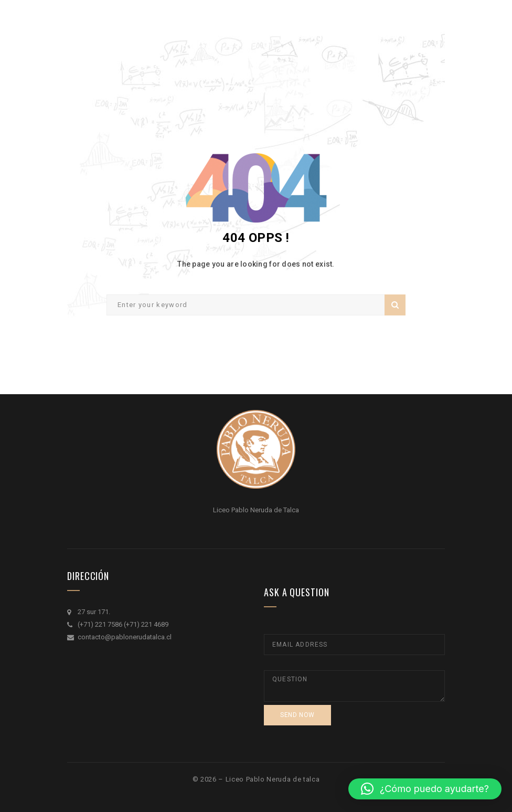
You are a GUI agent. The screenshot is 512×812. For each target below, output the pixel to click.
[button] (425, 789)
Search (395, 305)
